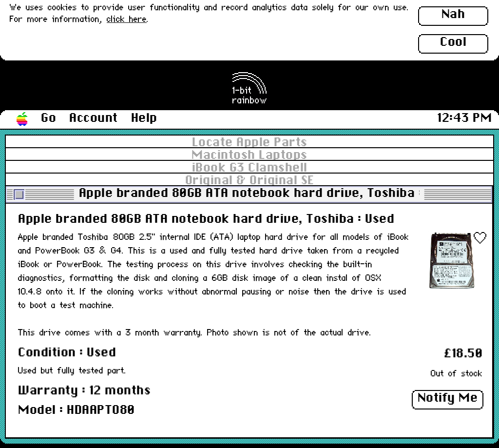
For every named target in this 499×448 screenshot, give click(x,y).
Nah (453, 15)
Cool (453, 42)
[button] (22, 119)
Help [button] (144, 118)
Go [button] (48, 118)
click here (127, 20)
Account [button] (94, 118)
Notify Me (448, 398)
